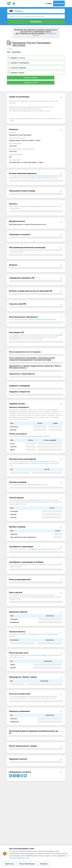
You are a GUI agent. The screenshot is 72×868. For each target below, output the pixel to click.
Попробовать (59, 4)
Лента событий (41, 597)
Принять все (9, 864)
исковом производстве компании (39, 436)
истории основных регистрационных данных (43, 176)
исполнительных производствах (39, 462)
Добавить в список (18, 58)
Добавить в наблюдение (20, 63)
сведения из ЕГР (31, 83)
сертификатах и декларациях (38, 549)
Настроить (44, 864)
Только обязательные (27, 864)
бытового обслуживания (40, 655)
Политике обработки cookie (19, 858)
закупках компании (34, 500)
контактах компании (35, 206)
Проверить (36, 22)
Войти (50, 4)
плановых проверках (35, 485)
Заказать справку (31, 78)
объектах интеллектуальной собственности (43, 320)
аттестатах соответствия (37, 696)
